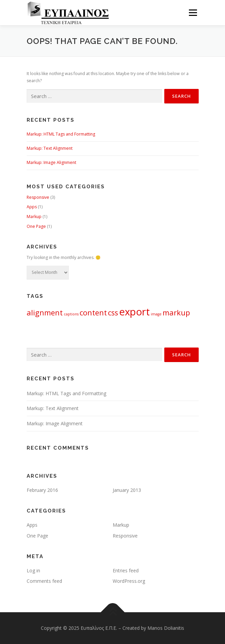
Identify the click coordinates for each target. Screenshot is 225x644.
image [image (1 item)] (156, 314)
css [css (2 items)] (113, 313)
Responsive (38, 197)
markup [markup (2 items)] (176, 313)
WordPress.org (129, 581)
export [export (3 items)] (134, 312)
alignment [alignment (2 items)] (45, 313)
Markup (34, 217)
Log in (33, 570)
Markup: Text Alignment (50, 148)
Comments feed (44, 581)
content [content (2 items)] (93, 313)
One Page (36, 226)
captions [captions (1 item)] (71, 314)
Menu (192, 13)
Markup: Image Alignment (51, 162)
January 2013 (127, 490)
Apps (32, 207)
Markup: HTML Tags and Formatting (61, 134)
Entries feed (126, 570)
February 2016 (42, 490)
